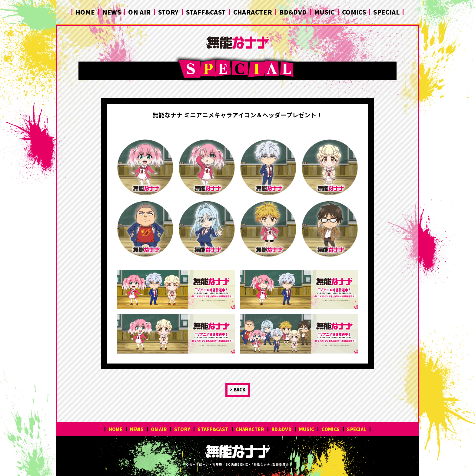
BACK (239, 389)
